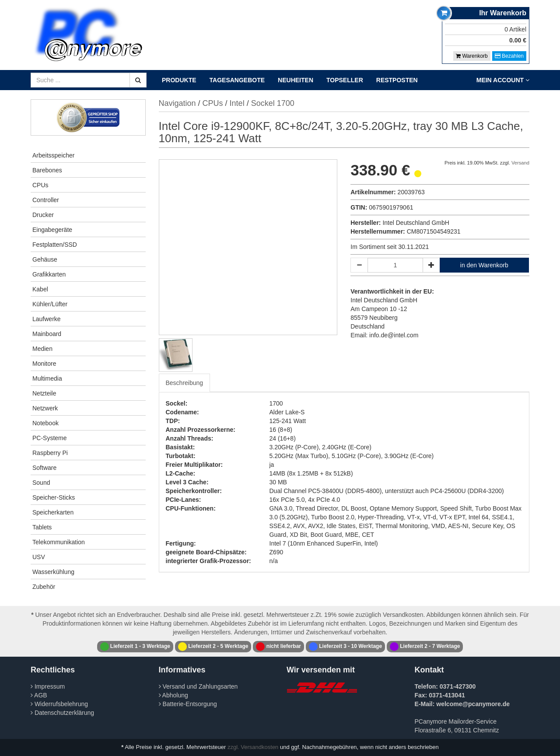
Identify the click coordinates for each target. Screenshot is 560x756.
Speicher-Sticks (54, 497)
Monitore (44, 364)
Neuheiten (296, 80)
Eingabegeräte (52, 230)
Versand (520, 163)
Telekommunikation (59, 542)
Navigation (177, 103)
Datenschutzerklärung (62, 713)
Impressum (48, 686)
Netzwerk (45, 408)
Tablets (42, 527)
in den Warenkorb (484, 265)
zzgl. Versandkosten (253, 747)
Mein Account (503, 80)
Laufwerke (47, 319)
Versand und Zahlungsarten (198, 686)
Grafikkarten (49, 274)
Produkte (179, 80)
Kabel (40, 289)
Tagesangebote (237, 80)
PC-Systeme (50, 438)
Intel (237, 103)
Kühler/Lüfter (50, 304)
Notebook (45, 423)
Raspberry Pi (50, 453)
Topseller (345, 80)
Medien (42, 349)
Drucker (43, 215)
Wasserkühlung (53, 572)
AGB (39, 695)
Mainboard (47, 334)
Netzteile (44, 393)
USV (39, 557)
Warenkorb (472, 56)
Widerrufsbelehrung (59, 704)
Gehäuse (45, 259)
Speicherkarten (53, 512)
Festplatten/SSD (55, 245)
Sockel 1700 (273, 103)
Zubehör (44, 587)
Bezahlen (509, 56)
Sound (41, 483)
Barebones (47, 170)
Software (44, 468)
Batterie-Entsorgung (188, 704)
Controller (46, 200)
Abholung (173, 695)
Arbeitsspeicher (54, 155)
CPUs (40, 185)
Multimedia (47, 378)
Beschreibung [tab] (185, 383)
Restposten (397, 80)
